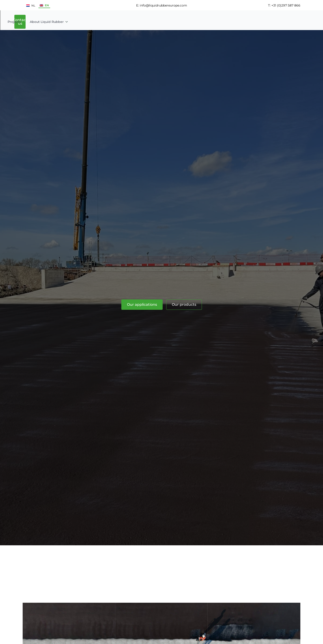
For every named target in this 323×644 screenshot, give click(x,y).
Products (141, 22)
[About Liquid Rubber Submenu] (222, 22)
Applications (111, 22)
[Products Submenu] (153, 22)
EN (44, 5)
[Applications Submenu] (125, 22)
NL (31, 5)
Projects (168, 22)
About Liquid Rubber (201, 22)
